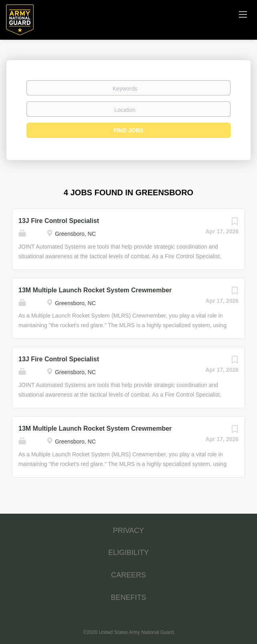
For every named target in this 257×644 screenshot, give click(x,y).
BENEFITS (128, 597)
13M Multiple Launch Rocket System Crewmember (95, 290)
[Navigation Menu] (243, 14)
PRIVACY (129, 531)
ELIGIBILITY (128, 553)
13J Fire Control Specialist (59, 221)
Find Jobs (128, 130)
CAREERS (128, 575)
